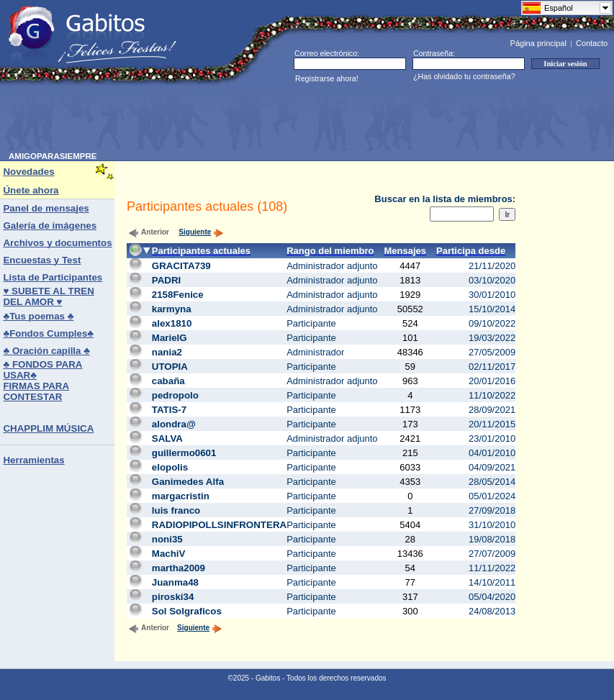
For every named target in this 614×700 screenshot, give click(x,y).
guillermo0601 (184, 453)
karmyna (172, 309)
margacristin (181, 496)
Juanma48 (175, 582)
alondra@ (174, 424)
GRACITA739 (181, 266)
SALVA (167, 438)
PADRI (166, 280)
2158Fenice (178, 295)
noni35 (167, 539)
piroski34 (173, 597)
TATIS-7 (169, 410)
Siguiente (201, 232)
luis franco (176, 510)
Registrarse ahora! (327, 78)
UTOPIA (170, 367)
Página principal (538, 43)
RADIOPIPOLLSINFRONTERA (219, 525)
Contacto (592, 43)
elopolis (170, 467)
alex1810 (172, 323)
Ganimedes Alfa (188, 482)
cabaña (168, 381)
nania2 (167, 352)
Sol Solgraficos (187, 611)
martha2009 (179, 568)
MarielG (170, 338)
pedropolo (175, 395)
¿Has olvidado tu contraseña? (464, 76)
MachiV (169, 554)
